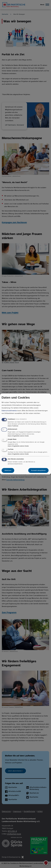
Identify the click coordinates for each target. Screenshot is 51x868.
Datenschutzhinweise (9, 411)
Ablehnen (8, 470)
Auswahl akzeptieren (38, 470)
